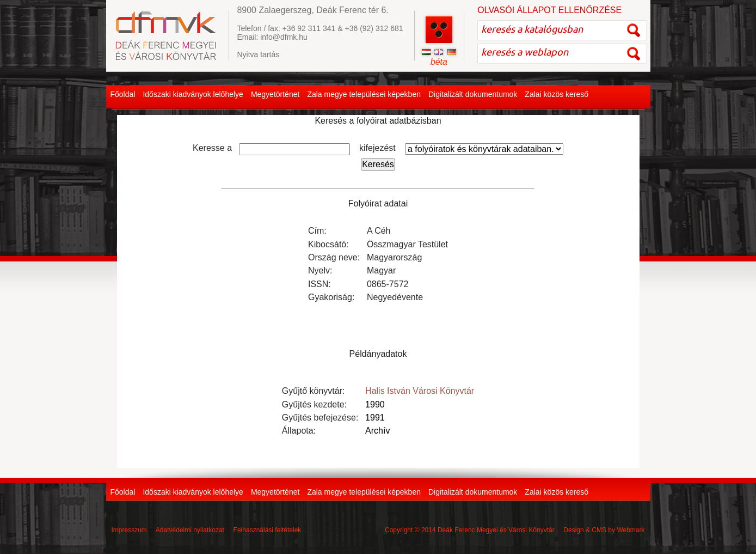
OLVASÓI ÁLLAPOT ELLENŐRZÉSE (549, 10)
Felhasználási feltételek (268, 530)
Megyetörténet (275, 94)
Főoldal (123, 94)
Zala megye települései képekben (364, 94)
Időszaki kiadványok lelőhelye (193, 94)
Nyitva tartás (258, 54)
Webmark (631, 530)
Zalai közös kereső (557, 94)
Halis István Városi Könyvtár (420, 391)
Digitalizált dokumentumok (473, 94)
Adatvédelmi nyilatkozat (190, 530)
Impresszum (129, 530)
